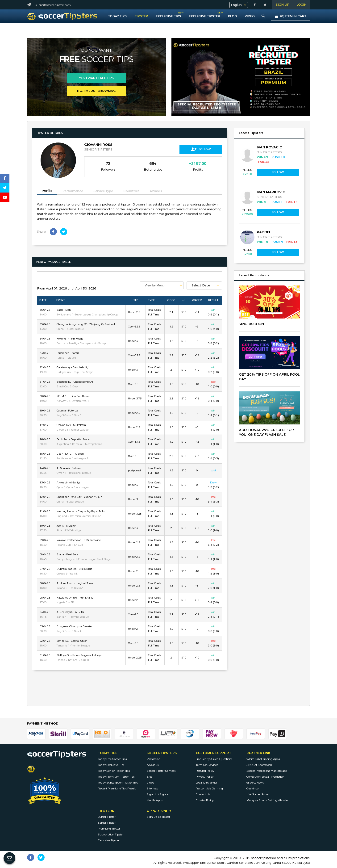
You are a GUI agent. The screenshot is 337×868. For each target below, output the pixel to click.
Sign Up (283, 5)
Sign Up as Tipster (158, 817)
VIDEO (250, 16)
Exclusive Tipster (204, 15)
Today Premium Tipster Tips (116, 777)
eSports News (255, 783)
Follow (201, 149)
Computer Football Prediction (265, 777)
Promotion (154, 759)
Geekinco (252, 788)
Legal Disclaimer (206, 783)
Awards (156, 191)
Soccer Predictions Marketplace (267, 771)
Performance (73, 191)
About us (153, 765)
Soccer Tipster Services (161, 771)
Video (150, 783)
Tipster (141, 16)
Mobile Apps (155, 800)
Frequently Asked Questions (214, 759)
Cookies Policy (205, 800)
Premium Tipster (109, 829)
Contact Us (203, 794)
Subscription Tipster (111, 834)
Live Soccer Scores (258, 794)
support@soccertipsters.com (53, 5)
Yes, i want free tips (96, 78)
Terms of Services (207, 765)
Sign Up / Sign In (158, 794)
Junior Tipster (107, 817)
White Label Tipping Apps (263, 759)
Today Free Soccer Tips (112, 759)
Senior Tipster (107, 823)
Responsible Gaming (209, 788)
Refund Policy (205, 771)
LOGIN (302, 5)
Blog (232, 16)
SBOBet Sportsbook (259, 765)
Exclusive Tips (168, 16)
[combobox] (162, 285)
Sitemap (152, 788)
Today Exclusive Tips (111, 765)
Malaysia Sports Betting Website (267, 800)
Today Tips (117, 16)
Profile (47, 191)
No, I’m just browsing (96, 91)
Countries (131, 191)
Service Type (103, 191)
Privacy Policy (205, 777)
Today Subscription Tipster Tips (118, 783)
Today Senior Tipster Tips (114, 771)
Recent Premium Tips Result (117, 788)
